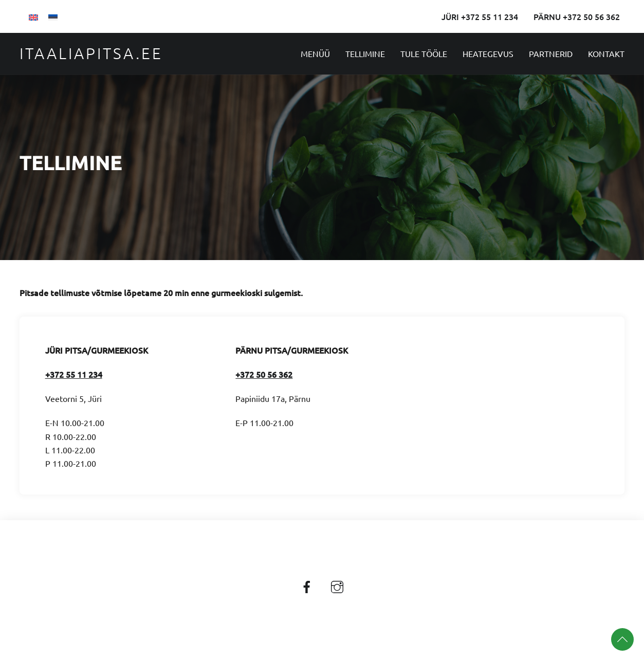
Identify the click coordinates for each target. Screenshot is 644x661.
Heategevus (488, 53)
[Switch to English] (33, 16)
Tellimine (365, 53)
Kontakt (606, 53)
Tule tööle (424, 53)
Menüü (315, 53)
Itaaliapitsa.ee (91, 53)
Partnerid (551, 53)
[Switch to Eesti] (53, 16)
